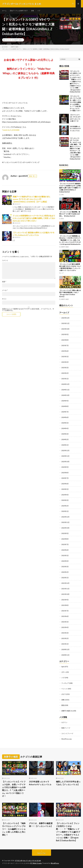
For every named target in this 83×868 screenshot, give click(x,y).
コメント (5, 260)
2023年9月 (65, 467)
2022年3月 (65, 567)
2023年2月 (65, 506)
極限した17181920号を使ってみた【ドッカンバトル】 (68, 783)
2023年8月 (65, 473)
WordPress (55, 863)
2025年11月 (65, 323)
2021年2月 (65, 638)
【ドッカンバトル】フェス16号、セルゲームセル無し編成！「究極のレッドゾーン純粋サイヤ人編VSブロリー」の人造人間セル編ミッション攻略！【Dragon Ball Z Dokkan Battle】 (75, 149)
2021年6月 (65, 616)
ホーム (4, 11)
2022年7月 (65, 544)
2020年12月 (65, 649)
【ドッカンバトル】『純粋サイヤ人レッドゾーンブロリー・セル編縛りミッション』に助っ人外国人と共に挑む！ (14, 829)
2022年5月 (65, 555)
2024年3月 (65, 434)
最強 (62, 219)
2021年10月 (65, 594)
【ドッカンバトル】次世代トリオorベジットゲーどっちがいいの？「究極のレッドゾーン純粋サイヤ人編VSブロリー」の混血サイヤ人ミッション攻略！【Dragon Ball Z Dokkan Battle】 (75, 81)
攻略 (33, 11)
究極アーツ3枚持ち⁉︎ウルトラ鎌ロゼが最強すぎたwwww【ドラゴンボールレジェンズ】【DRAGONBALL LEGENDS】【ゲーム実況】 (31, 199)
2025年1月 (65, 379)
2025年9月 (65, 334)
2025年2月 (65, 373)
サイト (4, 299)
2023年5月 (65, 489)
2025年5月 (65, 357)
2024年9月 (65, 401)
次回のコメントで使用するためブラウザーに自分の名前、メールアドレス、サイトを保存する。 (28, 310)
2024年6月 (65, 417)
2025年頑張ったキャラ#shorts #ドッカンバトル (75, 129)
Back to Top (41, 853)
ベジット (64, 689)
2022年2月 (65, 572)
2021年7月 (65, 611)
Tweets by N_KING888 (11, 130)
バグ (39, 11)
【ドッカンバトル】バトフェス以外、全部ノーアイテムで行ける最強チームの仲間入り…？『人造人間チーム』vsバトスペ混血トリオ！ (14, 789)
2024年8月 (65, 406)
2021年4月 (65, 627)
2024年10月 (65, 395)
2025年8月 (65, 340)
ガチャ (64, 672)
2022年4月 (65, 561)
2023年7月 (65, 478)
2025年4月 (65, 362)
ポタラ (64, 694)
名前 (4, 282)
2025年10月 (65, 329)
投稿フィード (66, 728)
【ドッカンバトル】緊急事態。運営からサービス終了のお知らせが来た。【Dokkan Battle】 (70, 214)
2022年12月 (65, 517)
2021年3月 (65, 633)
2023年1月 (65, 511)
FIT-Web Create (36, 863)
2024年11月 (65, 390)
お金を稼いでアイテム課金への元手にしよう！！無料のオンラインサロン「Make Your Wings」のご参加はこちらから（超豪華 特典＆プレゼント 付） (29, 69)
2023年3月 (65, 500)
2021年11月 (65, 589)
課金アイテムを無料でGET (19, 11)
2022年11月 (65, 522)
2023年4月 (65, 495)
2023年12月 (65, 450)
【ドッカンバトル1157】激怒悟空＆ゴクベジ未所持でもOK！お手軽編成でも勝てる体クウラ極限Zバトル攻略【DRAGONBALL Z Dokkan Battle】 (70, 188)
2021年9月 (65, 600)
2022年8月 (65, 539)
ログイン (64, 722)
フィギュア (65, 683)
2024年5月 (65, 423)
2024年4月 (65, 428)
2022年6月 (65, 550)
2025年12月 (65, 318)
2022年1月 (65, 578)
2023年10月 (65, 462)
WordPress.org (66, 739)
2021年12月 (65, 583)
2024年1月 (65, 445)
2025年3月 (65, 368)
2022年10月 (65, 528)
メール (5, 290)
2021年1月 (65, 644)
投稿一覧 (32, 176)
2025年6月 (65, 351)
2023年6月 (65, 484)
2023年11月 (65, 456)
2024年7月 (65, 412)
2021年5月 (65, 622)
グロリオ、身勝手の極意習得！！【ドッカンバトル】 (41, 825)
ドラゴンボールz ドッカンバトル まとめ (28, 861)
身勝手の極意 (18, 40)
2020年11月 (65, 655)
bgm (63, 667)
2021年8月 (65, 605)
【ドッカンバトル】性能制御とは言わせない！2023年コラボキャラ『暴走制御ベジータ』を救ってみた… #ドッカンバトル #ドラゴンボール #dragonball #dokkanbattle (70, 240)
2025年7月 (65, 345)
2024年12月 (65, 384)
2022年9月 (65, 533)
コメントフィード (67, 733)
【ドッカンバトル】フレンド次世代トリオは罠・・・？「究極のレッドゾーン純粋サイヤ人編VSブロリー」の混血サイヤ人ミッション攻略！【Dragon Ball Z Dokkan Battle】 (68, 832)
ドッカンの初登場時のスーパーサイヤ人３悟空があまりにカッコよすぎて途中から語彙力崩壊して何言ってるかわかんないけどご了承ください (34, 218)
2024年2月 (65, 439)
